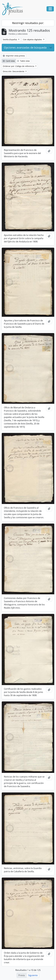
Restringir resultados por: (28, 23)
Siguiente (33, 975)
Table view (23, 61)
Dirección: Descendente (14, 71)
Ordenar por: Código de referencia (19, 66)
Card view (9, 61)
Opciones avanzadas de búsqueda (25, 48)
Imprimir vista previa (14, 56)
